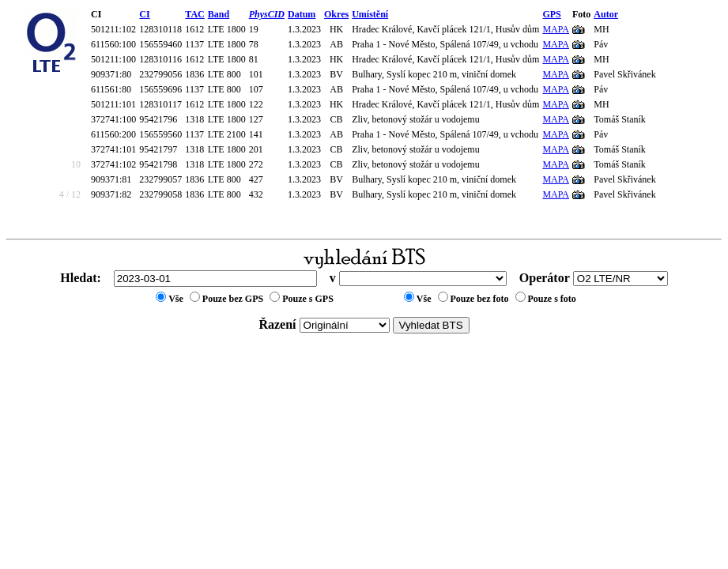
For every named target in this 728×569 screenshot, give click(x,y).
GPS (551, 14)
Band (219, 14)
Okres (336, 14)
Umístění (370, 14)
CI (144, 14)
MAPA (556, 29)
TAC (194, 14)
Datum (302, 14)
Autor (606, 14)
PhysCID (267, 14)
